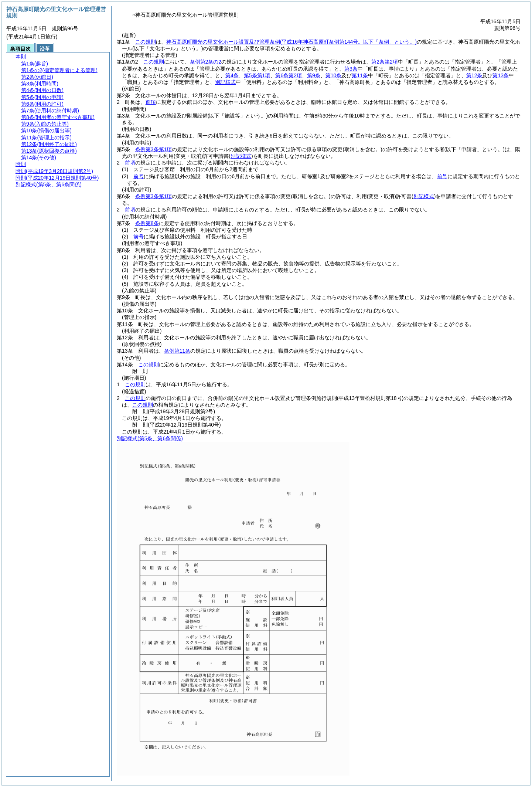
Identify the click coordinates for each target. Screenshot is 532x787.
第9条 (314, 75)
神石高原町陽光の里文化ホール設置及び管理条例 (291, 42)
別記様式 (225, 82)
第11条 (360, 75)
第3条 (351, 69)
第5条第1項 (257, 75)
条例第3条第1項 (154, 149)
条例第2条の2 (206, 62)
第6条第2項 (289, 75)
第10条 (334, 75)
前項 (151, 102)
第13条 (501, 75)
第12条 (474, 75)
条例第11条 (177, 351)
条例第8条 (147, 223)
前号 (139, 176)
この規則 (146, 42)
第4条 (232, 75)
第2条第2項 (385, 62)
